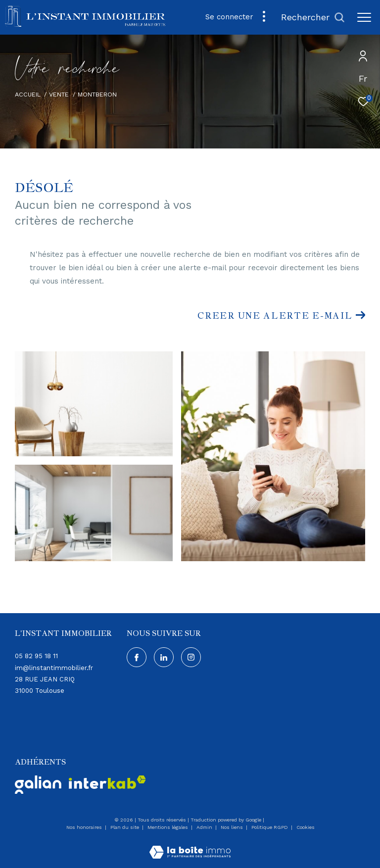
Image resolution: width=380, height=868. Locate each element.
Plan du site (125, 827)
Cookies (306, 827)
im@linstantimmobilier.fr (54, 668)
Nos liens (233, 827)
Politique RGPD (270, 827)
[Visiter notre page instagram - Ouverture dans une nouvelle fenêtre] (191, 657)
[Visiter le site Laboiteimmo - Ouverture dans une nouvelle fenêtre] (190, 846)
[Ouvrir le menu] (364, 17)
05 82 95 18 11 (36, 656)
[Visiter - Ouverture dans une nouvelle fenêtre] (38, 785)
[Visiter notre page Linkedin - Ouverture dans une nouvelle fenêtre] (164, 657)
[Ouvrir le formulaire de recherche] (313, 17)
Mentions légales (168, 827)
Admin (205, 827)
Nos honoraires (85, 827)
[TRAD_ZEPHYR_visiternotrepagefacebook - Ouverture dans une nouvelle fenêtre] (137, 657)
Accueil (28, 94)
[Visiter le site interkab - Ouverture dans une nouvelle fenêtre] (107, 782)
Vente (59, 94)
